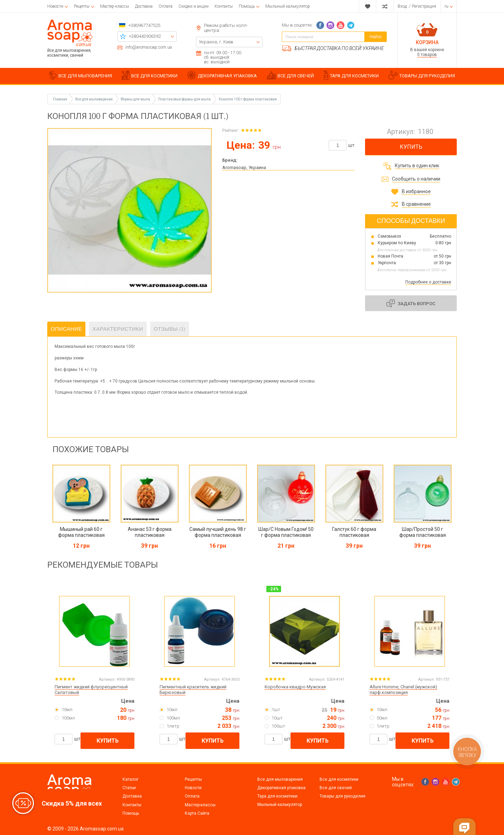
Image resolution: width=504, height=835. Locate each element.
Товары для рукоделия (342, 796)
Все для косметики (339, 779)
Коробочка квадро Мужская (295, 687)
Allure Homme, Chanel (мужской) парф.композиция (403, 690)
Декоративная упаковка (281, 788)
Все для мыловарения (280, 779)
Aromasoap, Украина (244, 167)
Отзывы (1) (170, 329)
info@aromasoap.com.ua (149, 47)
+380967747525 (144, 25)
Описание (66, 329)
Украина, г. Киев (216, 42)
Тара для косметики (277, 796)
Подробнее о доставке (428, 282)
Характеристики (118, 329)
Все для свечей (336, 788)
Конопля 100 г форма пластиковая (248, 99)
